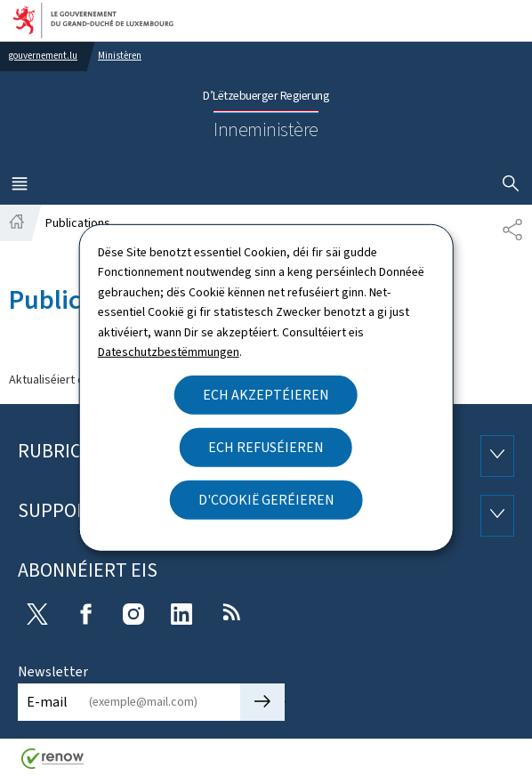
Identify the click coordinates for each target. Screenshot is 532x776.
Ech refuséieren (266, 447)
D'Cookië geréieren (266, 500)
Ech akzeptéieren (266, 395)
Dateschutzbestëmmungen (169, 352)
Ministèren (120, 56)
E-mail (47, 702)
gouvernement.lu (43, 56)
